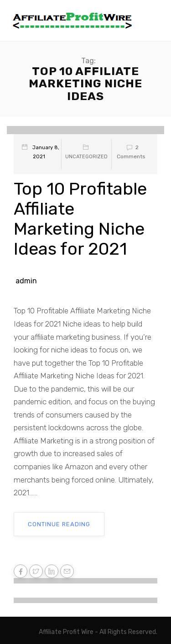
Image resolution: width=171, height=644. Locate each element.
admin (26, 281)
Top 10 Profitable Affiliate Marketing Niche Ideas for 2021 (80, 219)
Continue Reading (59, 524)
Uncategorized (86, 157)
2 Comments (131, 152)
